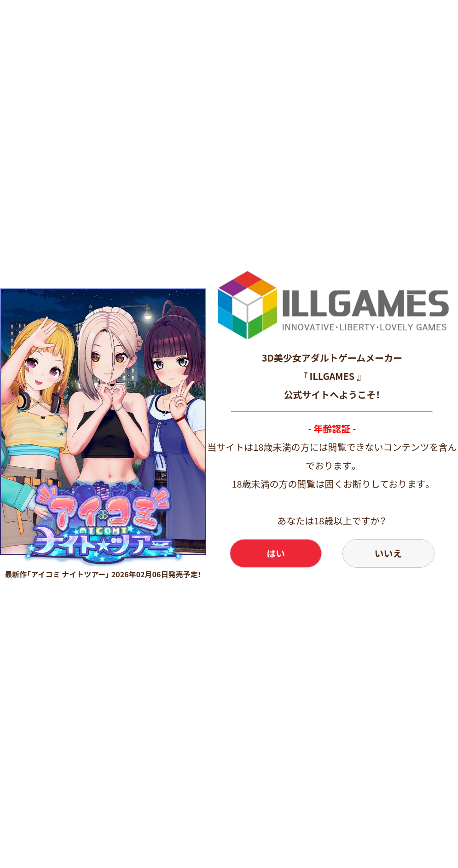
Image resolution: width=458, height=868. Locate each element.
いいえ (388, 553)
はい (276, 553)
